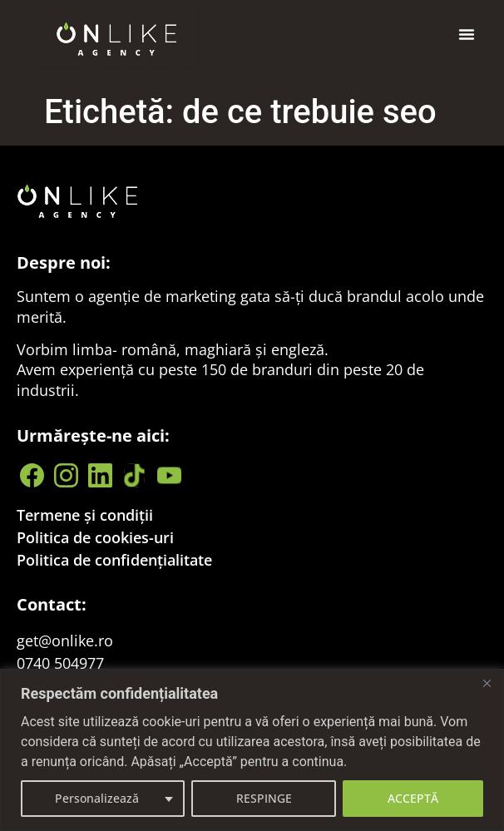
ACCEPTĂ (413, 798)
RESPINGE (264, 798)
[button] (467, 34)
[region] (252, 750)
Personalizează (97, 798)
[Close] (487, 683)
